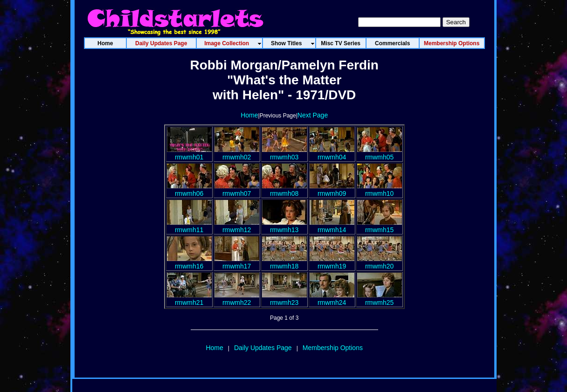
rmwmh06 (189, 190)
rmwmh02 (237, 153)
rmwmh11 (189, 226)
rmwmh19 (332, 262)
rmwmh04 (332, 153)
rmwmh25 (380, 299)
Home (249, 115)
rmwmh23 (284, 299)
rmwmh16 (189, 262)
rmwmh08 (284, 190)
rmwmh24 (332, 299)
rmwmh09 (332, 190)
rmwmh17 (237, 262)
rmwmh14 (332, 226)
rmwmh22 (237, 299)
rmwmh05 (380, 153)
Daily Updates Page (263, 348)
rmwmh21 (189, 299)
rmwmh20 (380, 262)
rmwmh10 (380, 190)
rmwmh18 (284, 262)
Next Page (313, 115)
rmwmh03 (284, 153)
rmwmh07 (237, 190)
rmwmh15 (380, 226)
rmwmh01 (189, 153)
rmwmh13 (284, 226)
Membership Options (333, 348)
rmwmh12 (237, 226)
